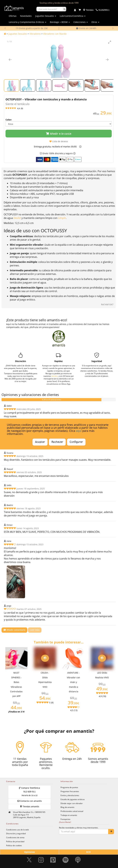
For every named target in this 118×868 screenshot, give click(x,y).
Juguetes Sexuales (18, 34)
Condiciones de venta (15, 837)
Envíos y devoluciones (70, 795)
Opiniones (29, 852)
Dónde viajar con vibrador (72, 803)
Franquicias (65, 819)
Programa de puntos (69, 787)
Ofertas (13, 16)
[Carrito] (80, 10)
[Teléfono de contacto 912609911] (103, 10)
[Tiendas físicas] (88, 10)
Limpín (62, 218)
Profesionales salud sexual (72, 811)
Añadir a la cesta (59, 134)
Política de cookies (14, 845)
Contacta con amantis (30, 801)
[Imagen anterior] (10, 60)
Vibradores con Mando (55, 34)
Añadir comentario (14, 630)
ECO (88, 852)
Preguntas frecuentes (70, 791)
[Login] (75, 10)
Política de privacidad (15, 841)
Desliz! (18, 218)
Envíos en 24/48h (86, 28)
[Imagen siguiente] (107, 60)
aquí (79, 431)
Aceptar (40, 442)
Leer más (35, 630)
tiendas (55, 376)
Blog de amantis (67, 807)
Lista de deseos (59, 141)
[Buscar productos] (50, 9)
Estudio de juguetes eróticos (73, 799)
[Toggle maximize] (110, 42)
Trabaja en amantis (69, 815)
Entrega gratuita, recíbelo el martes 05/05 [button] (55, 147)
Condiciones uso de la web (17, 830)
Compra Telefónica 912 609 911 (30, 792)
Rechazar (57, 442)
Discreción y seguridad (16, 833)
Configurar (76, 442)
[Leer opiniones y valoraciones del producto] (59, 108)
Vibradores (35, 34)
